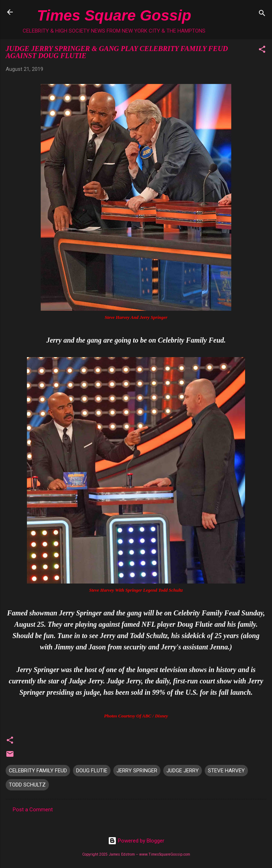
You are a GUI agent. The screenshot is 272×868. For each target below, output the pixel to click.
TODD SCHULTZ (27, 785)
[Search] (262, 14)
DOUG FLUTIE (92, 771)
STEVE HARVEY (226, 771)
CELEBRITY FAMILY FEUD (38, 771)
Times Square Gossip (114, 15)
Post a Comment (33, 810)
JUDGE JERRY (183, 771)
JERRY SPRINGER (137, 771)
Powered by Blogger (136, 841)
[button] (262, 50)
